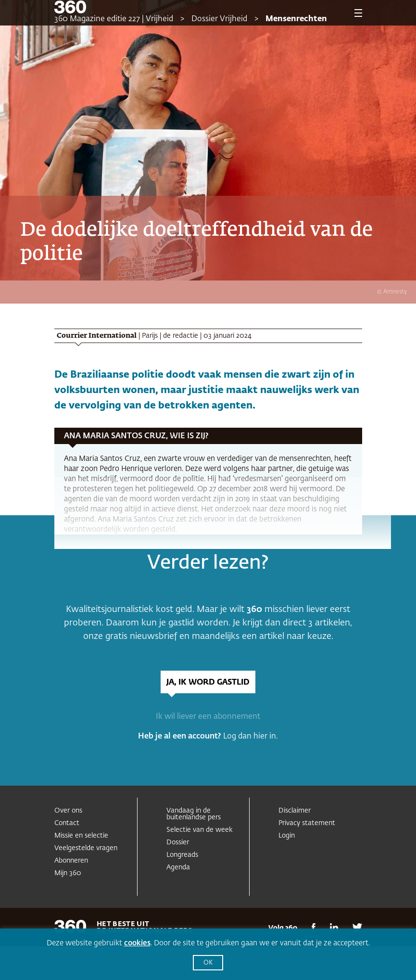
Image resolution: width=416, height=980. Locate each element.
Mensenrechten (296, 19)
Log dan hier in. (251, 737)
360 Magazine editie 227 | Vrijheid (114, 19)
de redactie (181, 336)
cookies (137, 943)
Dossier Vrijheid (219, 19)
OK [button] (208, 963)
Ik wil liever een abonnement (208, 717)
